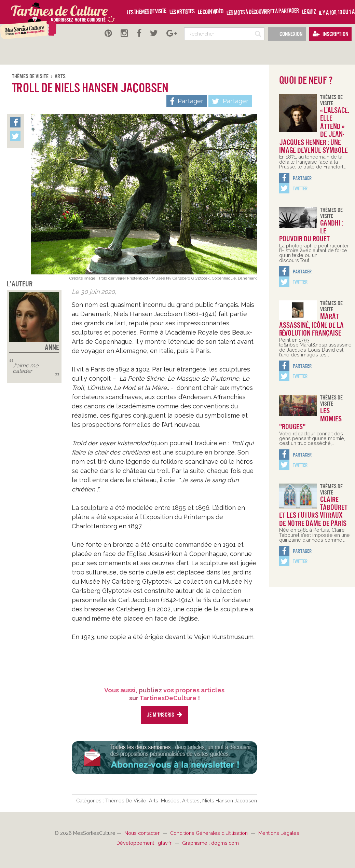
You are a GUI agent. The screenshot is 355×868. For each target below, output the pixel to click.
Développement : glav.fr (145, 843)
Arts (60, 76)
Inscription (330, 34)
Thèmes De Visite (31, 76)
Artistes (192, 801)
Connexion (287, 34)
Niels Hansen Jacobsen (230, 801)
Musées (171, 801)
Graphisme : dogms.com (210, 843)
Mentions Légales (279, 833)
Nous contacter (143, 833)
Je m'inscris (164, 715)
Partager (230, 101)
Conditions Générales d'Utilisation (210, 833)
